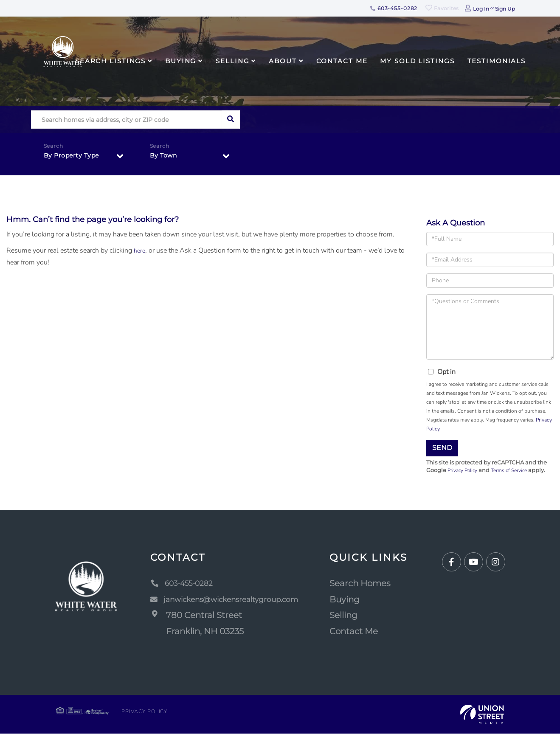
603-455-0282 (394, 8)
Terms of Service (515, 471)
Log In (481, 9)
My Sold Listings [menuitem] (417, 61)
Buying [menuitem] (181, 61)
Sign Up (505, 9)
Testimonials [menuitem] (497, 61)
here (140, 250)
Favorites (442, 8)
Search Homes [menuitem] (370, 584)
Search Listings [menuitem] (110, 61)
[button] (231, 120)
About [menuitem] (283, 61)
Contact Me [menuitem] (342, 61)
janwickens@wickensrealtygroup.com (227, 600)
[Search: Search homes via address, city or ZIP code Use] (126, 120)
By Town (165, 158)
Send (442, 448)
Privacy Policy (464, 471)
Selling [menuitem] (232, 61)
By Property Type (75, 158)
